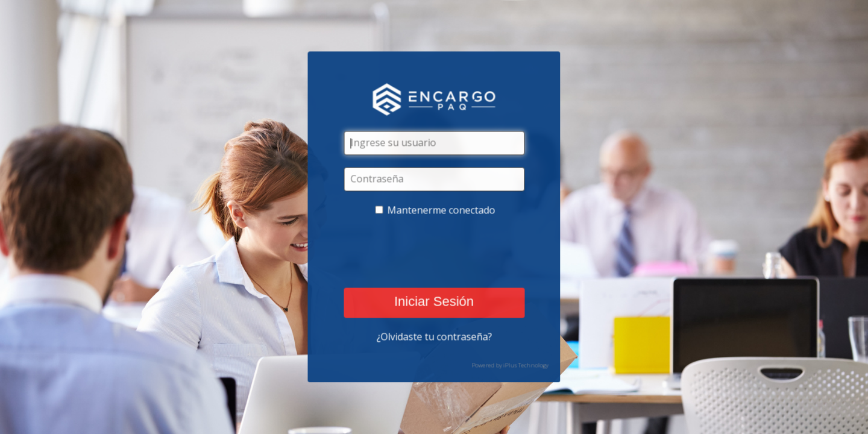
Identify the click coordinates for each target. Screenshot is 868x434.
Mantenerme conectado (442, 210)
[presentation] (435, 253)
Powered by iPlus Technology (510, 366)
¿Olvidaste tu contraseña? (434, 337)
